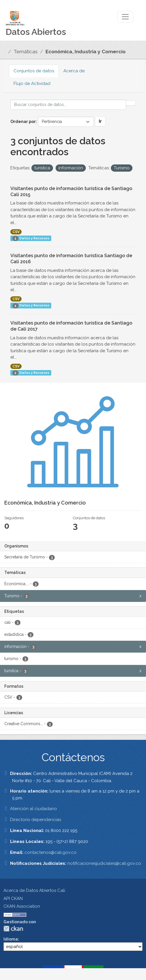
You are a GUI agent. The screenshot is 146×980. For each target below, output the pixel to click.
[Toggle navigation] (125, 17)
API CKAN (13, 899)
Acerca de (74, 71)
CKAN (13, 929)
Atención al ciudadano (34, 809)
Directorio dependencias (36, 820)
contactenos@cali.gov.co (51, 852)
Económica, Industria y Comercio (86, 52)
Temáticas (26, 52)
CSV (16, 232)
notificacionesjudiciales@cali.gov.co (104, 863)
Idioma (11, 939)
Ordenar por (23, 122)
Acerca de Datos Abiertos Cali (34, 890)
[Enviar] (131, 103)
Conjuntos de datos (34, 71)
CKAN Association (22, 906)
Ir (100, 121)
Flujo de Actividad (32, 84)
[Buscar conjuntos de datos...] (68, 105)
